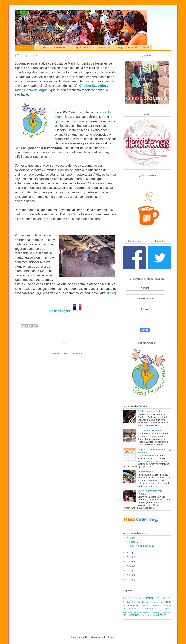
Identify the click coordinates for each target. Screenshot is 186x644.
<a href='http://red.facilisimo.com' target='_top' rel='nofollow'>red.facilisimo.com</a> (141, 520)
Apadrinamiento (61, 48)
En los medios (104, 48)
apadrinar (167, 608)
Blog (120, 48)
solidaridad (153, 615)
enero (133, 542)
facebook (133, 48)
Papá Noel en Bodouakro (141, 546)
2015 (129, 579)
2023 (129, 538)
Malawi (145, 605)
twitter (146, 48)
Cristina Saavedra (92, 86)
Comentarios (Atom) (73, 354)
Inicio (66, 343)
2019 (129, 561)
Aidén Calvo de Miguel (32, 90)
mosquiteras (166, 612)
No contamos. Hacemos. (150, 430)
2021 (129, 553)
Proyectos (42, 48)
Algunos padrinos (83, 48)
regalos (144, 615)
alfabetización (130, 608)
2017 (129, 570)
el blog (111, 293)
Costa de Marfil (157, 598)
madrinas (155, 612)
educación (128, 612)
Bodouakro (132, 598)
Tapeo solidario (145, 472)
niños (126, 615)
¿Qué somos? (24, 48)
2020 (129, 557)
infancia (138, 612)
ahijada (156, 605)
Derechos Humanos (152, 602)
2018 (129, 566)
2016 (129, 575)
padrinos (134, 615)
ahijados (168, 605)
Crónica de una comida (149, 411)
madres (146, 612)
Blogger (111, 637)
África (163, 615)
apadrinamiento (149, 608)
